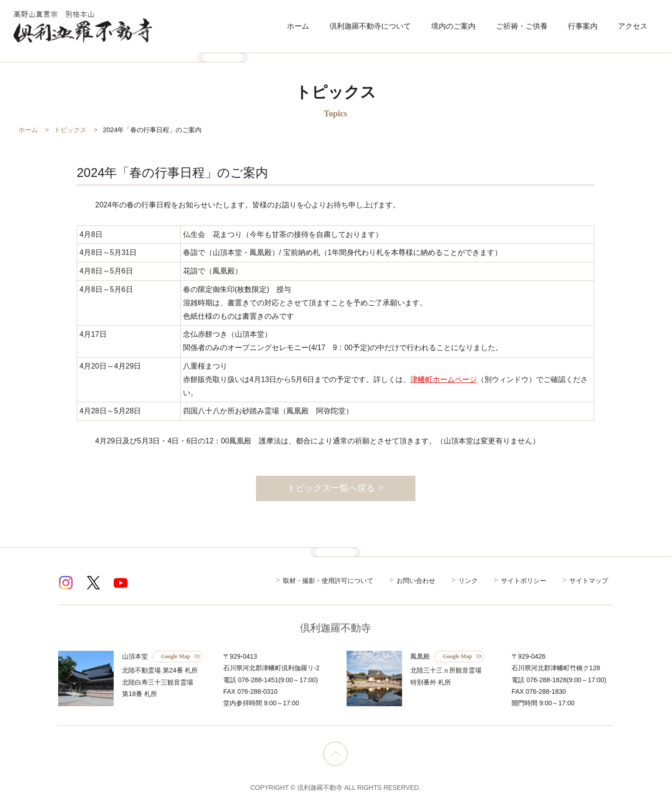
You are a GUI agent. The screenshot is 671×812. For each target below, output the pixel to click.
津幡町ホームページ (444, 379)
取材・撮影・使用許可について (328, 581)
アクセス (633, 26)
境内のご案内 (453, 26)
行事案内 (583, 26)
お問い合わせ (416, 581)
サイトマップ (589, 581)
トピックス (70, 130)
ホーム (298, 26)
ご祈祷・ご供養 (522, 26)
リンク (468, 581)
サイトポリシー (524, 581)
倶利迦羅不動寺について (370, 26)
